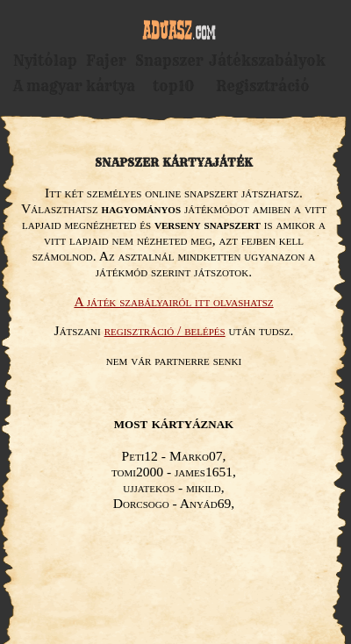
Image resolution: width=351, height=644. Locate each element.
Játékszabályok (267, 61)
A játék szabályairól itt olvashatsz (173, 301)
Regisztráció (263, 86)
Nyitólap (45, 61)
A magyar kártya (74, 86)
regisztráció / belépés (165, 330)
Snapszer (169, 61)
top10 (173, 86)
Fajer (106, 61)
